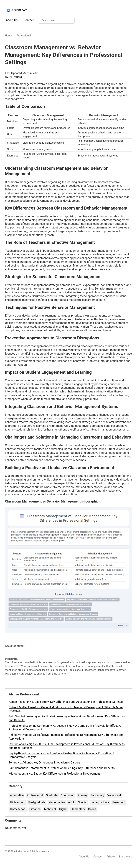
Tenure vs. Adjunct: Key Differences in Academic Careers (45, 763)
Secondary (97, 795)
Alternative (17, 795)
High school (18, 802)
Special (83, 802)
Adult (71, 802)
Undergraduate (100, 802)
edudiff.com (17, 10)
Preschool (119, 802)
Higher (63, 809)
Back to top (126, 857)
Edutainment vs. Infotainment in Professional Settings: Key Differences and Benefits (62, 768)
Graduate (52, 795)
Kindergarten (57, 802)
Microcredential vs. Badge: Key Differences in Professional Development (54, 774)
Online (92, 809)
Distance (35, 809)
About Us (12, 20)
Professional (35, 795)
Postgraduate (37, 802)
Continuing (68, 795)
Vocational (114, 795)
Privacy (111, 857)
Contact (29, 20)
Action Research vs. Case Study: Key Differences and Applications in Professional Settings (66, 702)
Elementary (78, 809)
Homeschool (18, 809)
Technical (50, 809)
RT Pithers (15, 77)
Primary (83, 795)
